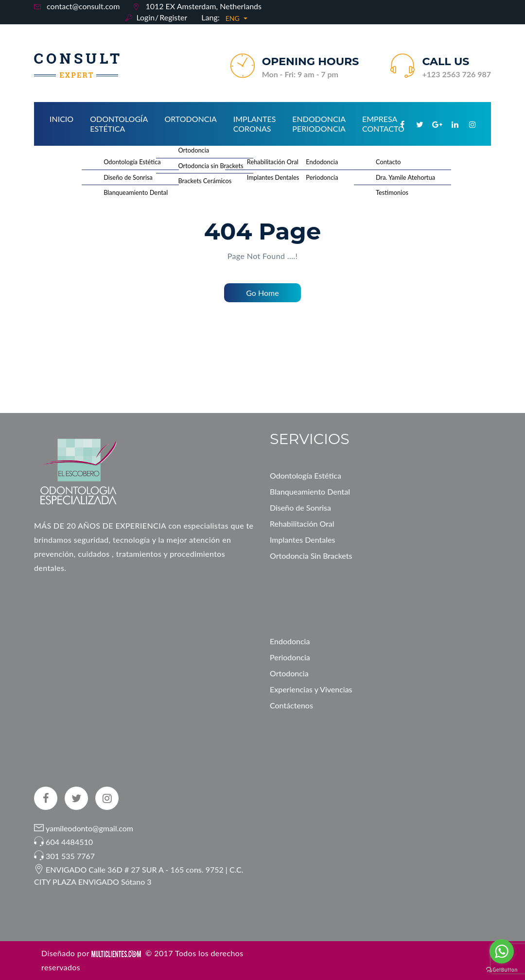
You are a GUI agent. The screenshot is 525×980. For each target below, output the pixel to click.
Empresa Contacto (383, 124)
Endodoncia (290, 641)
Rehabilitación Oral (302, 524)
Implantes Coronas (255, 124)
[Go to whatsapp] (502, 951)
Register (173, 17)
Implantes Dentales (302, 540)
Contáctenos (291, 705)
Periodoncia (290, 657)
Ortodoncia (190, 119)
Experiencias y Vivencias (311, 689)
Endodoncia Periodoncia (319, 124)
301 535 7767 (70, 856)
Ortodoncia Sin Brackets (311, 556)
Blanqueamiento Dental (310, 491)
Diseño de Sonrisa (300, 507)
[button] (237, 18)
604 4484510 (69, 842)
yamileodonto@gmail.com (88, 828)
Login (145, 17)
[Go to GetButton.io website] (502, 970)
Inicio (61, 119)
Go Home (262, 293)
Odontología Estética (119, 124)
